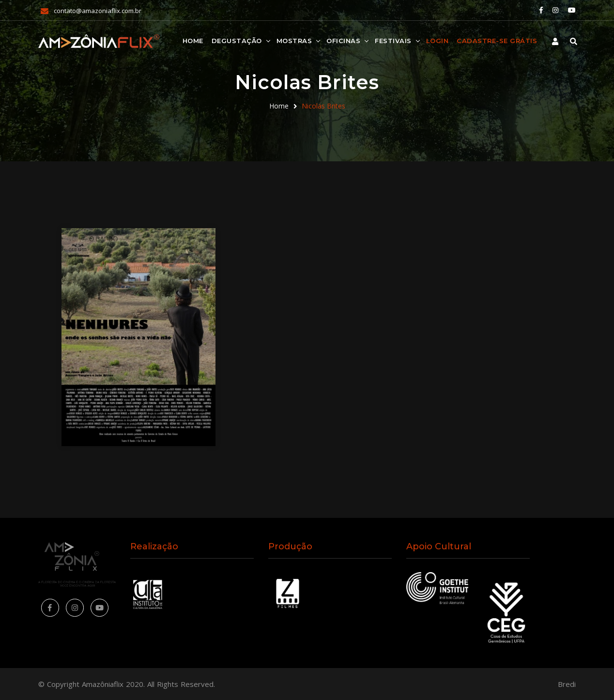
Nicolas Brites (323, 106)
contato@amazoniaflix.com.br (98, 11)
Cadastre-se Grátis (497, 41)
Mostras (294, 41)
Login (437, 41)
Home (193, 41)
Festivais (393, 41)
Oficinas (343, 41)
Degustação (237, 41)
